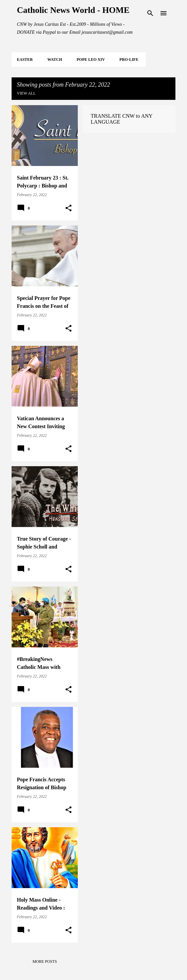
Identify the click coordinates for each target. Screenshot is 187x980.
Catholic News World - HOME (73, 10)
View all (26, 93)
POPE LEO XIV (91, 60)
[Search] (150, 13)
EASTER (25, 60)
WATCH (55, 60)
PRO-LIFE (129, 60)
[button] (69, 208)
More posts (45, 961)
